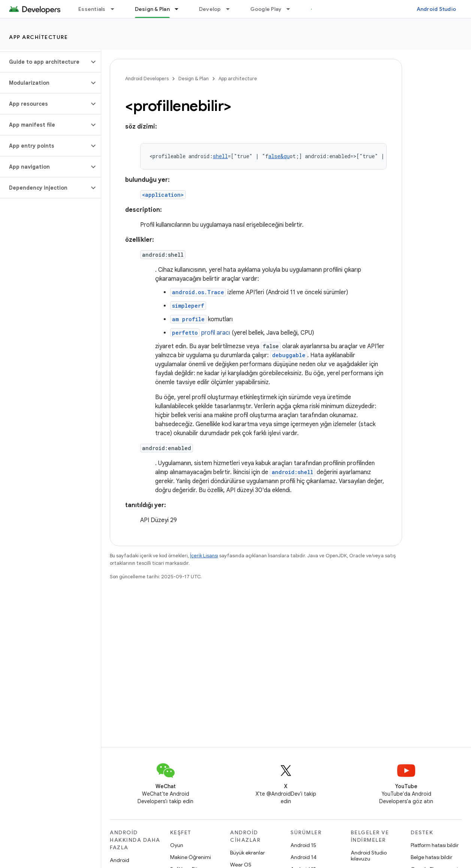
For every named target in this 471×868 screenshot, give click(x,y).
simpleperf (188, 306)
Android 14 (304, 857)
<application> (163, 195)
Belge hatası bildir (431, 857)
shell (220, 156)
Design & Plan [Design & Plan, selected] (152, 9)
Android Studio (437, 9)
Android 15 (303, 845)
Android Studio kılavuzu (369, 856)
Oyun (177, 845)
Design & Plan (194, 79)
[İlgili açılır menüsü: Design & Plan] (180, 9)
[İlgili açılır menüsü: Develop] (231, 9)
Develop (210, 9)
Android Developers (147, 79)
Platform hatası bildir (435, 845)
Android (120, 860)
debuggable (289, 355)
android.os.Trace (198, 292)
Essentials (92, 9)
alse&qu (279, 156)
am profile (188, 319)
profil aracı (200, 333)
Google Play (266, 9)
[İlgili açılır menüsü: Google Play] (292, 9)
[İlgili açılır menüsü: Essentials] (116, 9)
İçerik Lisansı (204, 556)
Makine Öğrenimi (191, 857)
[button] (44, 62)
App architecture (38, 37)
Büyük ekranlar (247, 853)
